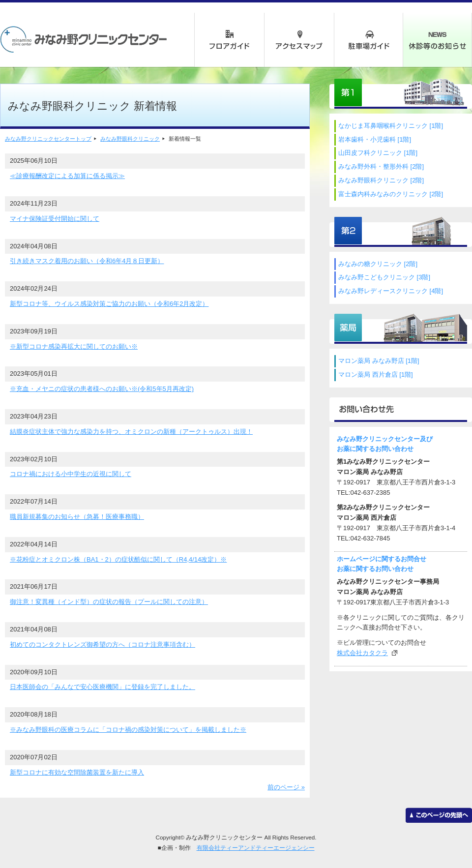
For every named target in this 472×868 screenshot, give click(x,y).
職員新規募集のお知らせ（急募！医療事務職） (77, 517)
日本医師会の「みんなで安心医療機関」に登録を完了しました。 (103, 687)
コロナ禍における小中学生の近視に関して (71, 474)
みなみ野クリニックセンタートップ (48, 139)
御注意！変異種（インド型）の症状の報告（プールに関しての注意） (109, 602)
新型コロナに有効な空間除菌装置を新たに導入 (77, 772)
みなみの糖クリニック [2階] (378, 264)
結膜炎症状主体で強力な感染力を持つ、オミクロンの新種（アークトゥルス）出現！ (131, 432)
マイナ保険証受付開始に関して (55, 219)
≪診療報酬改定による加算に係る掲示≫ (67, 176)
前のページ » (286, 787)
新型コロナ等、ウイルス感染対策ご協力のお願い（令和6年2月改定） (109, 304)
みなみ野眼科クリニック (130, 139)
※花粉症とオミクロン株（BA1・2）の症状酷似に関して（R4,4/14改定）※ (118, 559)
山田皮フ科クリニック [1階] (378, 153)
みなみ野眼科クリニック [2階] (381, 180)
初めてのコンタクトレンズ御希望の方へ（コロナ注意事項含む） (103, 644)
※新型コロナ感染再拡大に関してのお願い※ (74, 346)
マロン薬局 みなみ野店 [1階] (379, 361)
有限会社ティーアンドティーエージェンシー (256, 848)
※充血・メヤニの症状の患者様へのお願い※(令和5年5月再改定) (102, 389)
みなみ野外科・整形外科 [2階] (381, 166)
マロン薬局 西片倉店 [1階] (376, 374)
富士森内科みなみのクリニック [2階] (391, 194)
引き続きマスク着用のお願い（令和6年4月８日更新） (87, 261)
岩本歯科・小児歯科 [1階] (375, 139)
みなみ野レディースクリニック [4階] (391, 291)
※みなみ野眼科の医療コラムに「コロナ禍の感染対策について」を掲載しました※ (128, 730)
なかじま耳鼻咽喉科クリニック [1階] (391, 126)
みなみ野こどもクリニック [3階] (384, 277)
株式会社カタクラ (362, 653)
